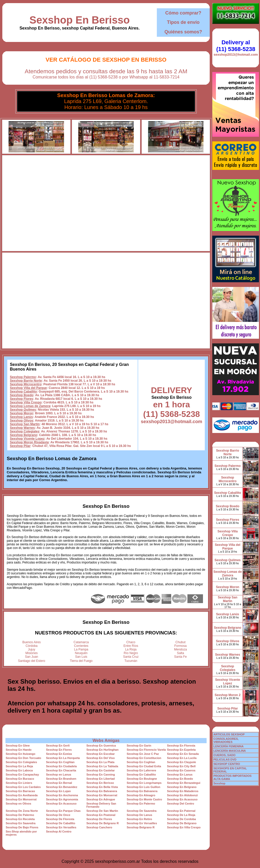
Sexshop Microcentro (26, 384)
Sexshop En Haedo (19, 750)
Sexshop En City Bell (181, 766)
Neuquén (81, 653)
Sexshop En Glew (18, 746)
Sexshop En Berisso (80, 20)
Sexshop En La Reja (19, 766)
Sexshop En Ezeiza (59, 754)
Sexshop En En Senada (183, 754)
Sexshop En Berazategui (184, 783)
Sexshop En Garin (139, 746)
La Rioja (131, 649)
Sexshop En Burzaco (20, 779)
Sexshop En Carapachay (22, 775)
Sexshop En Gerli (58, 746)
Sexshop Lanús (21, 417)
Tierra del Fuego (81, 661)
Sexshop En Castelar (100, 770)
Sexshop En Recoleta (20, 819)
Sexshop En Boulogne (142, 779)
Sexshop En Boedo (180, 779)
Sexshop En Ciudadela (62, 766)
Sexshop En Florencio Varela (146, 750)
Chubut (181, 642)
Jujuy (32, 649)
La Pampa (81, 649)
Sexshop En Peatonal (101, 815)
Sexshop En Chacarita (61, 770)
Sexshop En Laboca (19, 770)
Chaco (131, 642)
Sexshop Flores (21, 399)
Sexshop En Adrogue (101, 799)
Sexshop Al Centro (59, 831)
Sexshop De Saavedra (142, 811)
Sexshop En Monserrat (102, 795)
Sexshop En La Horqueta (63, 758)
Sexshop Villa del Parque (28, 388)
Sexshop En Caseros (181, 770)
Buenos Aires (31, 642)
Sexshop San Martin (25, 424)
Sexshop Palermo (23, 377)
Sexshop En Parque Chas (63, 811)
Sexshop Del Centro (181, 804)
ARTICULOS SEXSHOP (229, 734)
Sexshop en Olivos (18, 804)
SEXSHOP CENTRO (227, 764)
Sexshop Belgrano (23, 435)
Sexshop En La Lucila (182, 758)
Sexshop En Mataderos (183, 791)
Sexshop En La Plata (100, 762)
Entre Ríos (131, 646)
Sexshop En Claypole (181, 762)
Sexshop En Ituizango (20, 754)
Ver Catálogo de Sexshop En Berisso (106, 60)
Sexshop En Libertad (100, 779)
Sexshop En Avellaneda (22, 795)
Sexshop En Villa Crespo (184, 827)
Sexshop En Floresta (181, 746)
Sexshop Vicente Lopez (27, 439)
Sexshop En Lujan (58, 791)
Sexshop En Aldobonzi (182, 795)
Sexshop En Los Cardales (23, 787)
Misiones (31, 653)
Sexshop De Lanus (139, 815)
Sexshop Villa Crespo (26, 402)
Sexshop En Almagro (141, 795)
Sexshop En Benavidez (62, 787)
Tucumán (131, 661)
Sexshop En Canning (101, 775)
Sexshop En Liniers (19, 783)
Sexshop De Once (58, 815)
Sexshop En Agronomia (62, 799)
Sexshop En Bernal (59, 783)
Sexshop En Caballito (141, 775)
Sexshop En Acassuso (182, 799)
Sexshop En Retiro (139, 819)
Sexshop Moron (22, 413)
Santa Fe (181, 657)
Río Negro (131, 653)
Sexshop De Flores (99, 819)
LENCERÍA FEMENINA (228, 746)
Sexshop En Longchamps (144, 783)
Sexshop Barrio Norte (26, 381)
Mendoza (181, 649)
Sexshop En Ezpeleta (181, 750)
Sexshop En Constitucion (144, 758)
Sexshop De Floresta (60, 819)
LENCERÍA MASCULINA (230, 751)
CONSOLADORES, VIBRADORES (226, 740)
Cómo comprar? (183, 13)
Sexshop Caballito (23, 392)
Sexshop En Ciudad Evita (144, 766)
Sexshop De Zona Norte (22, 811)
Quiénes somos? (183, 32)
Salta (181, 653)
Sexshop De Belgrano (182, 823)
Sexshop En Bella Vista (102, 787)
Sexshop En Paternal (181, 811)
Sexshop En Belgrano (182, 787)
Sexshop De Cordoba (181, 819)
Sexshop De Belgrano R (103, 823)
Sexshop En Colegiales (21, 762)
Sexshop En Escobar (100, 754)
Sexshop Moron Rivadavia (29, 442)
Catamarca (81, 642)
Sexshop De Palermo (20, 815)
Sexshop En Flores (59, 750)
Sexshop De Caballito (61, 823)
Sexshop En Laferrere (142, 770)
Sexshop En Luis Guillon (144, 787)
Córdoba (32, 646)
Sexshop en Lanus (59, 775)
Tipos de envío (183, 22)
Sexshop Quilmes (23, 410)
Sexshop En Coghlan (60, 762)
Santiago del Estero (31, 661)
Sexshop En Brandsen (61, 779)
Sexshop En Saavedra (21, 823)
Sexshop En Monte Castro (144, 799)
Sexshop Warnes (22, 428)
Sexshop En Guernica (101, 746)
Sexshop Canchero (99, 827)
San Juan (31, 657)
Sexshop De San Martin (102, 811)
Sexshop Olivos (22, 421)
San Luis (81, 657)
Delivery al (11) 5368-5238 (236, 46)
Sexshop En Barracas (20, 791)
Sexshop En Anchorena (62, 795)
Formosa (181, 646)
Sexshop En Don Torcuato (23, 758)
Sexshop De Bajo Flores (22, 827)
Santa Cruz (131, 657)
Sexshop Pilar (20, 446)
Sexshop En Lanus (180, 775)
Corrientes (81, 646)
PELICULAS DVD (225, 759)
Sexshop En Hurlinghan (102, 750)
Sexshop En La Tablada (102, 766)
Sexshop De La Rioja (181, 815)
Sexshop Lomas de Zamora (30, 406)
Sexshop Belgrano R (141, 827)
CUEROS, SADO (224, 755)
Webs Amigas (106, 740)
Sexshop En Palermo (141, 804)
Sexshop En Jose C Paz (143, 754)
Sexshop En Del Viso (100, 758)
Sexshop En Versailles (142, 823)
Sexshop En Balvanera (102, 791)
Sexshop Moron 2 (228, 695)
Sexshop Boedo (22, 395)
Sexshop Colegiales (24, 431)
